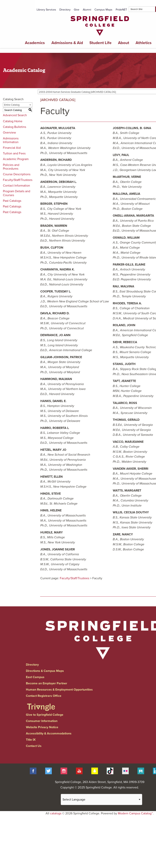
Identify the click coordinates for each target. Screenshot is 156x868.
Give (77, 10)
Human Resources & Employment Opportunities (59, 690)
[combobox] (18, 105)
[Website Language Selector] (101, 799)
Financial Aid (12, 148)
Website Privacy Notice (42, 727)
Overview (9, 133)
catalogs (56, 813)
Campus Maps (103, 10)
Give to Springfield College (45, 715)
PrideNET (121, 10)
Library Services (46, 10)
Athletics (144, 43)
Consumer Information (42, 721)
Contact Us (34, 746)
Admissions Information (11, 140)
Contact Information (16, 186)
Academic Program (16, 159)
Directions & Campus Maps (45, 671)
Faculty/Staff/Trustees (18, 180)
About (124, 43)
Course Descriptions (17, 174)
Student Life (100, 43)
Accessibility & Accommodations (49, 733)
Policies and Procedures (11, 167)
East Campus (35, 677)
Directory (65, 10)
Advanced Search (15, 115)
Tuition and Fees (14, 153)
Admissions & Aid (67, 43)
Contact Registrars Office (44, 696)
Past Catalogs (12, 201)
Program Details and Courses (17, 193)
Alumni (87, 10)
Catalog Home (13, 121)
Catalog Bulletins (15, 127)
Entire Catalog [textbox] (12, 105)
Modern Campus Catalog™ (135, 813)
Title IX (31, 740)
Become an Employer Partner (47, 683)
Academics (35, 43)
